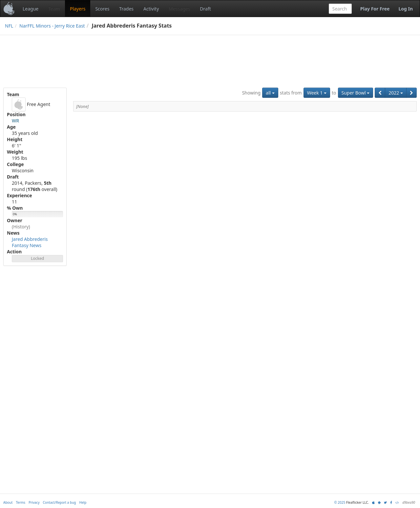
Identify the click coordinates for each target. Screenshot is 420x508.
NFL (9, 26)
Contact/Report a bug (60, 502)
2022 (396, 93)
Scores (102, 9)
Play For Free (375, 9)
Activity (151, 9)
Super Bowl (356, 93)
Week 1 (317, 93)
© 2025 (340, 502)
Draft (205, 9)
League (31, 9)
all (270, 93)
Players (78, 9)
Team (54, 9)
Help (83, 502)
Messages (179, 9)
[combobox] (340, 9)
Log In (406, 9)
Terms (21, 502)
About (8, 502)
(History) (21, 227)
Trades (126, 9)
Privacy (34, 502)
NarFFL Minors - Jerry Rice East (52, 26)
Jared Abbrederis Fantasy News (30, 242)
